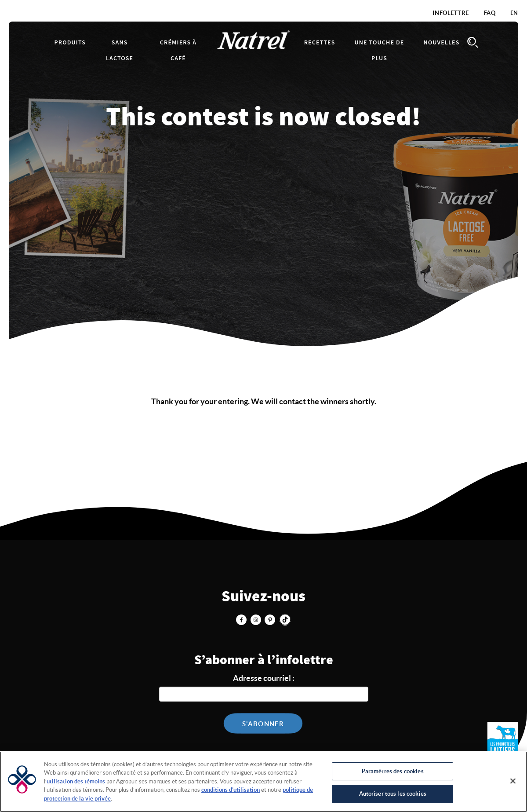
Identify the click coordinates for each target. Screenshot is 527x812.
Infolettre (451, 13)
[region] (263, 782)
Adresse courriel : (264, 678)
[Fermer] (513, 781)
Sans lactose (120, 51)
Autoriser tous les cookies (393, 794)
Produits (70, 43)
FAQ (490, 13)
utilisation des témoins (76, 781)
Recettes (320, 43)
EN (514, 13)
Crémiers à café (178, 51)
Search (473, 42)
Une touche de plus (379, 51)
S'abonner (263, 724)
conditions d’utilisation (231, 790)
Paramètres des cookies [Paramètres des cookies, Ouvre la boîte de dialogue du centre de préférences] (393, 771)
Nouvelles (441, 43)
